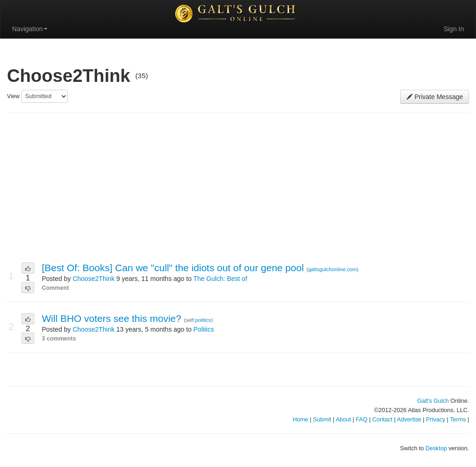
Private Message (435, 97)
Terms (458, 420)
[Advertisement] (238, 188)
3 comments (59, 339)
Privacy (436, 420)
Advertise (409, 420)
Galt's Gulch (433, 401)
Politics (204, 329)
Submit (322, 420)
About (343, 420)
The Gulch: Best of (220, 279)
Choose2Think (93, 279)
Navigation (30, 29)
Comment (55, 288)
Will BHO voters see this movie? (113, 318)
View (13, 96)
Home (300, 420)
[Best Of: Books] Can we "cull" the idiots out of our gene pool (174, 268)
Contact (382, 420)
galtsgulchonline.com (332, 269)
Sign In (454, 29)
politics (203, 320)
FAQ (361, 420)
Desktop (436, 448)
